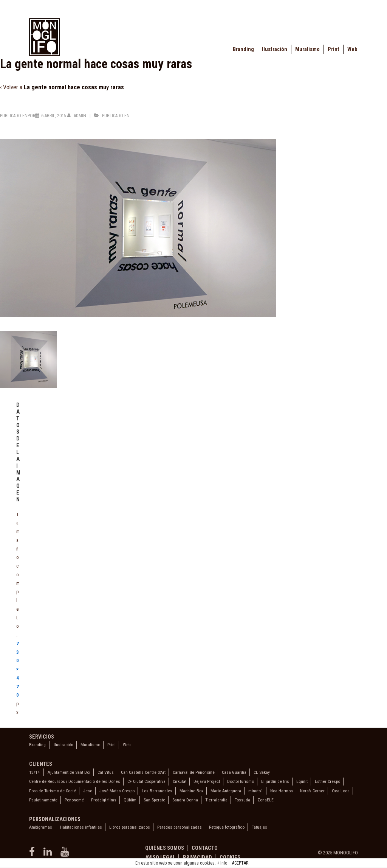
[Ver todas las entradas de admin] (77, 116)
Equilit (302, 781)
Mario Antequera (226, 791)
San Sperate (154, 800)
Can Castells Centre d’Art (143, 772)
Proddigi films (104, 800)
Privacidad (197, 857)
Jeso (88, 791)
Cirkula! (180, 781)
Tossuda (242, 800)
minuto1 (256, 791)
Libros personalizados (130, 827)
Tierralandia (216, 800)
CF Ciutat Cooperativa (146, 781)
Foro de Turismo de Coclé (53, 791)
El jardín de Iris (275, 781)
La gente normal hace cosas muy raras (74, 87)
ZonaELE (265, 800)
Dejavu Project (207, 781)
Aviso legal (160, 857)
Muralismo (307, 49)
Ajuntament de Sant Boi (69, 772)
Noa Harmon (282, 791)
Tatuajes (259, 827)
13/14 (34, 772)
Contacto (205, 848)
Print (334, 49)
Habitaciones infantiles (81, 827)
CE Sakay (262, 772)
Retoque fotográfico (227, 827)
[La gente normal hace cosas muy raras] (54, 116)
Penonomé (74, 800)
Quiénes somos (165, 848)
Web (352, 49)
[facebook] (33, 854)
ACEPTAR (240, 863)
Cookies (230, 857)
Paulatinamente (43, 800)
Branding (243, 49)
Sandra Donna (185, 800)
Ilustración (275, 49)
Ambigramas (41, 827)
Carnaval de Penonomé (194, 772)
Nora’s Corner (312, 791)
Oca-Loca (341, 791)
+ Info (222, 863)
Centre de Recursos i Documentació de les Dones (75, 781)
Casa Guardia (234, 772)
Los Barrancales (157, 791)
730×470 (18, 669)
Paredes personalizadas (180, 827)
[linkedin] (49, 854)
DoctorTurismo (241, 781)
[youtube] (66, 854)
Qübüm (130, 800)
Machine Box (191, 791)
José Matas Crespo (117, 791)
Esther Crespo (327, 781)
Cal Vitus (106, 772)
